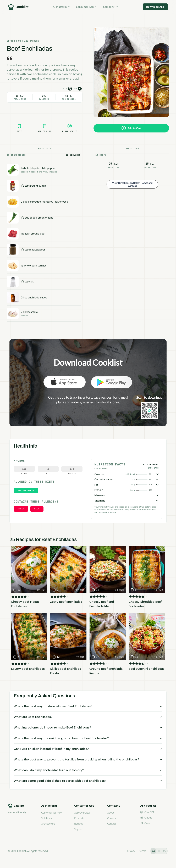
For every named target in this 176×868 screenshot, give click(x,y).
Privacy (131, 851)
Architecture (48, 824)
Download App (155, 7)
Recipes (79, 824)
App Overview (82, 813)
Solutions (46, 818)
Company (111, 7)
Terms (143, 851)
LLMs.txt (118, 851)
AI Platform (62, 7)
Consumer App (87, 7)
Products (79, 818)
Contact (112, 824)
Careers (112, 818)
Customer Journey (51, 813)
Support (79, 829)
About (111, 813)
